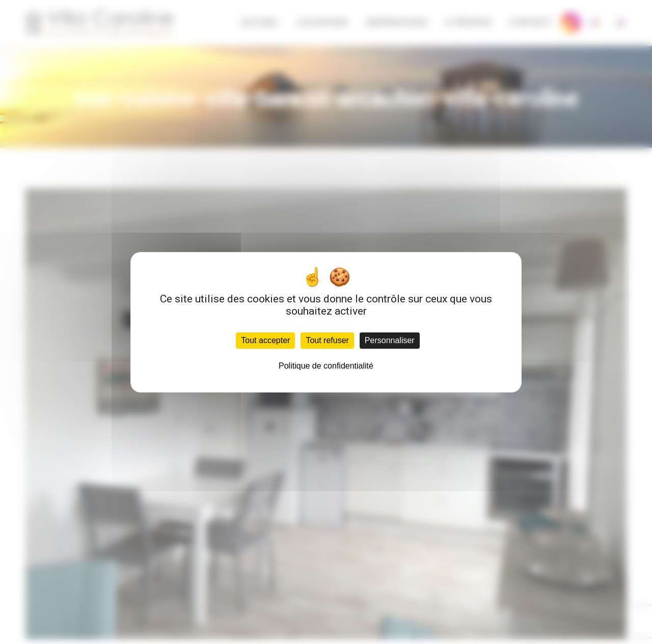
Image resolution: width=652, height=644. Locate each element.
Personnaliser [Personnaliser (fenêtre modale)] (390, 340)
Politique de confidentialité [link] (326, 366)
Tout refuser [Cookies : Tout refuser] (327, 340)
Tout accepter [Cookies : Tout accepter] (265, 340)
